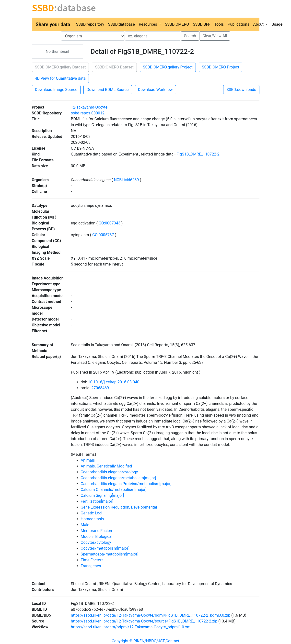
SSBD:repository (90, 24)
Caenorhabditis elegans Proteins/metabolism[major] (126, 484)
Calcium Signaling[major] (102, 495)
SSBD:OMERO (177, 24)
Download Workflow (155, 90)
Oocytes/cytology (96, 542)
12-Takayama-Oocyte (89, 107)
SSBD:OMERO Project (221, 67)
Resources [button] (148, 24)
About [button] (259, 24)
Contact (173, 641)
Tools (219, 24)
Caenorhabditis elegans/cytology (109, 472)
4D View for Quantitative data (60, 78)
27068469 (100, 388)
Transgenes (91, 566)
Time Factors (92, 560)
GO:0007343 (110, 223)
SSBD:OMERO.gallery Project (168, 67)
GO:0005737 (103, 235)
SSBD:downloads (241, 90)
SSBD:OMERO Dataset (114, 67)
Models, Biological (97, 537)
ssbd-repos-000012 (88, 113)
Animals (88, 460)
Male (85, 525)
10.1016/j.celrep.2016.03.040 (114, 382)
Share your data (53, 24)
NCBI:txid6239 (126, 180)
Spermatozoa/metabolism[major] (110, 554)
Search (190, 36)
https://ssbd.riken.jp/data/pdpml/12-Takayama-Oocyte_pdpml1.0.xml (131, 627)
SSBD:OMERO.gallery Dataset (60, 67)
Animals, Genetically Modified (106, 466)
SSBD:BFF (202, 24)
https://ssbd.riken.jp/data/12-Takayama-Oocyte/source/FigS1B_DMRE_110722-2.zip (144, 621)
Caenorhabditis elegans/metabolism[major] (118, 478)
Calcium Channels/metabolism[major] (114, 490)
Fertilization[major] (97, 501)
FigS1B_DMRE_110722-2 (198, 154)
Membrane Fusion (96, 531)
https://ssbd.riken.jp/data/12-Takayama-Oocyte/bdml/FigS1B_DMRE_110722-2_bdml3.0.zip (151, 615)
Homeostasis (92, 519)
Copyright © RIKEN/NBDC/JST (138, 641)
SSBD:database (121, 24)
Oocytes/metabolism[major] (105, 548)
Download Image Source (56, 90)
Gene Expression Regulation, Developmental (119, 507)
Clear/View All (215, 36)
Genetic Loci (92, 513)
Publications (238, 24)
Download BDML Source (108, 90)
